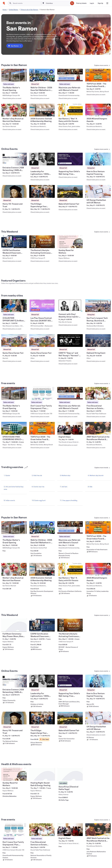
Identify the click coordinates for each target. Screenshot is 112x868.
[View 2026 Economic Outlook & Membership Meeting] (42, 110)
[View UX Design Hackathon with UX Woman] (98, 191)
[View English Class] (70, 428)
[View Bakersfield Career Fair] (70, 191)
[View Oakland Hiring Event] (98, 341)
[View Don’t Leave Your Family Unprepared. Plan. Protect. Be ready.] (42, 393)
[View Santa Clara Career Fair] (14, 341)
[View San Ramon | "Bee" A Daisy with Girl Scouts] (70, 110)
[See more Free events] (97, 384)
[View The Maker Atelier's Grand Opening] (14, 75)
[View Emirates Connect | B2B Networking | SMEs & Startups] (14, 159)
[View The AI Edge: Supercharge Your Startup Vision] (42, 191)
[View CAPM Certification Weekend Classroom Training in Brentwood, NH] (14, 242)
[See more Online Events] (97, 149)
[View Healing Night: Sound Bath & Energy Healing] (42, 774)
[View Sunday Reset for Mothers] (70, 242)
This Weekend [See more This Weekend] (10, 232)
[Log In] (92, 3)
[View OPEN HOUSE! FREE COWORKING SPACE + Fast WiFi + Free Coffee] (14, 428)
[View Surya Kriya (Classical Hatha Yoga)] (70, 774)
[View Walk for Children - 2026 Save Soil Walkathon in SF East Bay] (42, 75)
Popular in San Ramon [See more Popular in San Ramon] (14, 65)
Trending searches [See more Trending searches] (15, 467)
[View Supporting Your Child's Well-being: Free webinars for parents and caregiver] (70, 159)
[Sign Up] (100, 3)
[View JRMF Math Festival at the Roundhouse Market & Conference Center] (98, 428)
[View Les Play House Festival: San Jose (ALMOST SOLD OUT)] (42, 306)
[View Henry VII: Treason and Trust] (14, 191)
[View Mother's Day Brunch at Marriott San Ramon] (14, 110)
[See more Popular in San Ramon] (97, 65)
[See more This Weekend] (97, 232)
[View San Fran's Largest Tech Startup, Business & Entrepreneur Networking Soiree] (98, 306)
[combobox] (57, 3)
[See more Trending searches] (97, 468)
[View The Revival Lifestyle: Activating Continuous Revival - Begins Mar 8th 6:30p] (42, 242)
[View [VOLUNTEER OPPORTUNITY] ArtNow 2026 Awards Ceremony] (14, 306)
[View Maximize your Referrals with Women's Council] (70, 75)
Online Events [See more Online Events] (9, 149)
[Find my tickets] (81, 3)
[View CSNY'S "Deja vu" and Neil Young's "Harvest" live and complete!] (70, 341)
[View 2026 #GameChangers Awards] (98, 110)
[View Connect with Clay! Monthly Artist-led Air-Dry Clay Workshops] (70, 306)
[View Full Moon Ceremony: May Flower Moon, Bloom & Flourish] (14, 625)
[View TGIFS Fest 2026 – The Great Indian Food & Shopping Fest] (98, 75)
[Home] (4, 3)
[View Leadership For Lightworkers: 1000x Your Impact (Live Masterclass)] (42, 159)
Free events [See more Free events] (8, 383)
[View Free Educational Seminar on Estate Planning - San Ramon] (98, 393)
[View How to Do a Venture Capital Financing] (98, 159)
